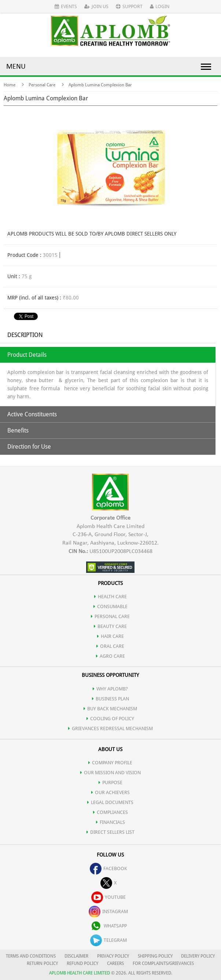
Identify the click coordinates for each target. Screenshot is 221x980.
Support (129, 6)
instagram (108, 911)
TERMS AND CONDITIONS (31, 956)
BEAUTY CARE (110, 626)
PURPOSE (110, 782)
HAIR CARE (110, 636)
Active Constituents (32, 414)
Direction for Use (29, 447)
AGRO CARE (110, 656)
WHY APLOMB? (110, 689)
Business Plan (110, 699)
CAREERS (115, 963)
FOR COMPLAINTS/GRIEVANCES (163, 963)
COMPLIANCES (110, 812)
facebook (108, 868)
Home (10, 85)
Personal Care (42, 85)
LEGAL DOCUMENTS (110, 802)
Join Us (96, 6)
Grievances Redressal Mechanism (110, 728)
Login (160, 6)
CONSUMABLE (110, 606)
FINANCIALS (110, 822)
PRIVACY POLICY (113, 956)
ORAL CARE (110, 646)
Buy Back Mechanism (110, 709)
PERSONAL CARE (110, 616)
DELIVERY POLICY (198, 956)
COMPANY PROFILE (110, 763)
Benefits (18, 430)
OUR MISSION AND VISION (110, 773)
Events (66, 6)
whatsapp (108, 926)
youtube (108, 897)
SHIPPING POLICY (156, 956)
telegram (108, 940)
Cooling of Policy (110, 719)
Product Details (27, 355)
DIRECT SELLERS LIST (110, 832)
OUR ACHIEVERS (110, 792)
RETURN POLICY (42, 963)
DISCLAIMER (76, 956)
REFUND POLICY (82, 963)
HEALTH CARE (110, 597)
